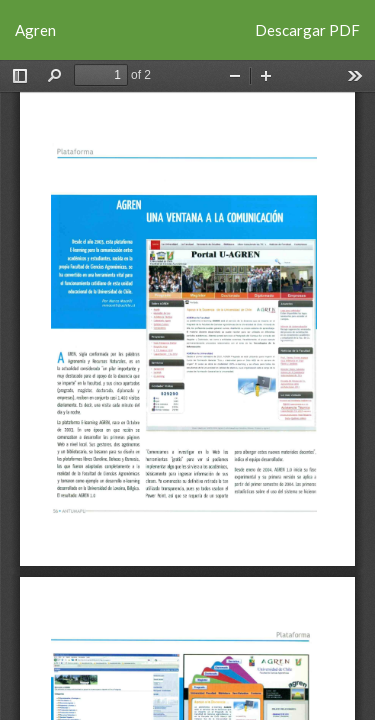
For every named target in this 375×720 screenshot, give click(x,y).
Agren (35, 30)
